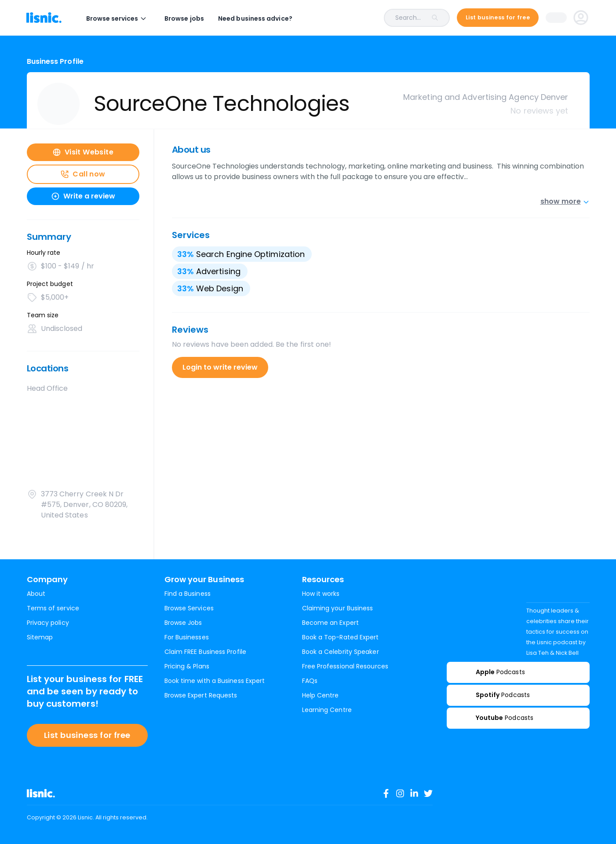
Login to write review (220, 367)
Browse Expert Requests (201, 695)
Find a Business (188, 594)
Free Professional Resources (345, 666)
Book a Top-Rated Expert (341, 637)
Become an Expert (330, 623)
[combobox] (378, 18)
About (36, 594)
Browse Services (189, 608)
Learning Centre (327, 710)
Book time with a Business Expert (215, 681)
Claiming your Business (338, 608)
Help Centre (321, 695)
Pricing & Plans (187, 666)
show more (565, 201)
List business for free (87, 735)
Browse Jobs (183, 623)
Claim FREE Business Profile (205, 652)
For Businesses (187, 637)
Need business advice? (256, 18)
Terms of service (53, 608)
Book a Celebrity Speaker (341, 652)
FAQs (310, 681)
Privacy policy (48, 623)
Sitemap (40, 637)
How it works (321, 594)
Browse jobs (185, 18)
